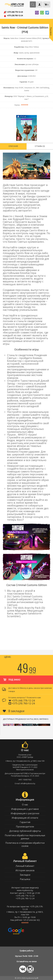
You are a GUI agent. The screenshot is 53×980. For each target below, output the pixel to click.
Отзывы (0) (40, 146)
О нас (25, 805)
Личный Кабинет (25, 866)
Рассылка (25, 879)
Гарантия (25, 822)
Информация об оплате (25, 818)
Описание (13, 146)
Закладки (25, 875)
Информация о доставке (25, 809)
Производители (25, 827)
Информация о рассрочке (25, 813)
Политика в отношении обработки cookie (25, 844)
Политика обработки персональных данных (25, 837)
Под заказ (12, 678)
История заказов (25, 870)
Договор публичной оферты (25, 831)
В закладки (14, 711)
